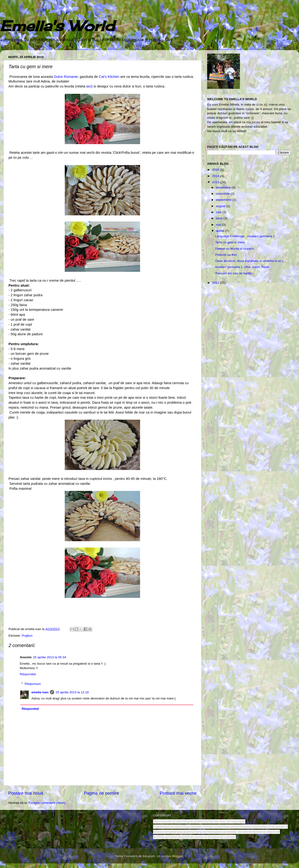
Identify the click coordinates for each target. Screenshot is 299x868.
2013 (216, 182)
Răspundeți (28, 674)
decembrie (224, 187)
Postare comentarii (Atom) (47, 803)
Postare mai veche (178, 793)
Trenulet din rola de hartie (233, 273)
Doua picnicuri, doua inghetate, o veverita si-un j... (250, 261)
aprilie (221, 231)
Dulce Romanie (65, 77)
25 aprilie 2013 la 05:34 (49, 657)
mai (219, 225)
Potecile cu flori (226, 255)
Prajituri (27, 636)
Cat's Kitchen (109, 77)
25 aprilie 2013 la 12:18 (72, 692)
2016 (216, 170)
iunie (220, 218)
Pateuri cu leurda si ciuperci (235, 249)
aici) (89, 86)
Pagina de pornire (101, 793)
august (221, 206)
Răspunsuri (33, 684)
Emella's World (57, 26)
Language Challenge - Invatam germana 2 (245, 236)
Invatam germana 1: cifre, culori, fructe (242, 267)
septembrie (224, 200)
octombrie (223, 194)
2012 (216, 283)
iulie (219, 212)
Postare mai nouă (26, 793)
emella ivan (40, 692)
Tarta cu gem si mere (230, 242)
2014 (216, 176)
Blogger (178, 856)
